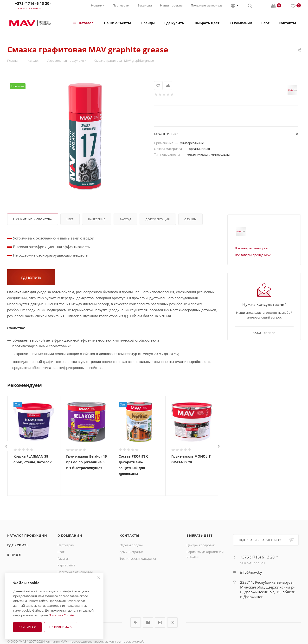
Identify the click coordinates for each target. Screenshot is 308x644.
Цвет (70, 219)
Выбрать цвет (200, 535)
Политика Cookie (61, 615)
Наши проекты (171, 5)
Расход (125, 219)
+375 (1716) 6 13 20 (32, 3)
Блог (61, 552)
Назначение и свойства (33, 219)
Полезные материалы (207, 5)
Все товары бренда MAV (253, 255)
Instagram (160, 623)
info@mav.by (251, 572)
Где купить (18, 545)
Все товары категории (251, 248)
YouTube (172, 623)
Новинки (98, 5)
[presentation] (6, 446)
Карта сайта (66, 565)
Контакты (129, 535)
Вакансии (145, 5)
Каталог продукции (27, 535)
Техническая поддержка (138, 558)
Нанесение (97, 219)
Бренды (14, 555)
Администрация (132, 552)
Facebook (148, 623)
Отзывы (190, 219)
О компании (70, 535)
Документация (158, 219)
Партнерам (121, 5)
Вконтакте (136, 623)
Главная (64, 558)
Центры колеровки (201, 545)
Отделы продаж (131, 545)
